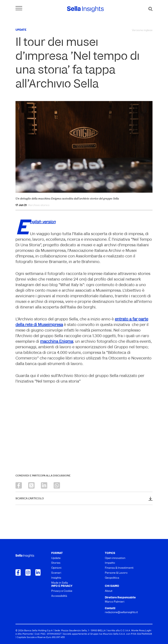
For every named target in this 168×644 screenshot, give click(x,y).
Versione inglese (142, 30)
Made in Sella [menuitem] (60, 583)
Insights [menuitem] (56, 578)
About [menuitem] (109, 591)
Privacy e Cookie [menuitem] (62, 591)
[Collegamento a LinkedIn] (38, 572)
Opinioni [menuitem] (56, 568)
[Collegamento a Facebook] (18, 572)
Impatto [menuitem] (110, 563)
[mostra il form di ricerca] (151, 9)
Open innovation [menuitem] (115, 558)
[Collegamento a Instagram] (28, 572)
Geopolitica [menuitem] (112, 578)
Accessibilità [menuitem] (59, 596)
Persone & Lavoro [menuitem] (116, 573)
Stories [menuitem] (56, 563)
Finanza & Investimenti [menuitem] (119, 568)
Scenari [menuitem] (56, 573)
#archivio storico (39, 205)
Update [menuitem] (56, 558)
